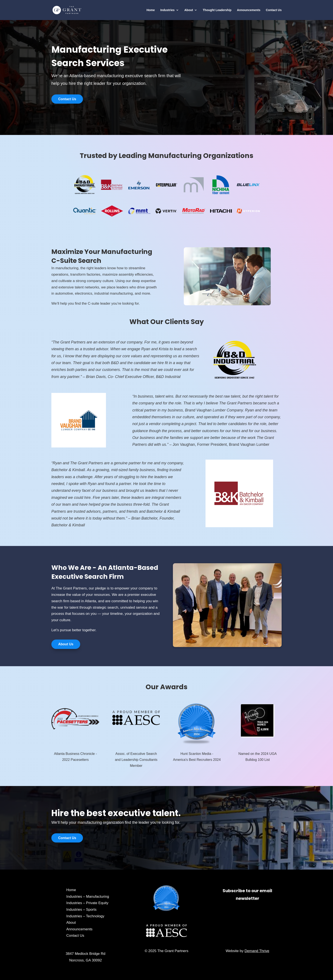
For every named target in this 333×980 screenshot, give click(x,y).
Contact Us (274, 10)
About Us (66, 644)
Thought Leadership (217, 10)
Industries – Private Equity (87, 903)
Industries (167, 10)
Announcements (249, 10)
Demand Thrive (257, 951)
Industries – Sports (81, 910)
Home (151, 10)
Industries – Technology (85, 916)
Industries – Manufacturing (88, 897)
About (189, 10)
